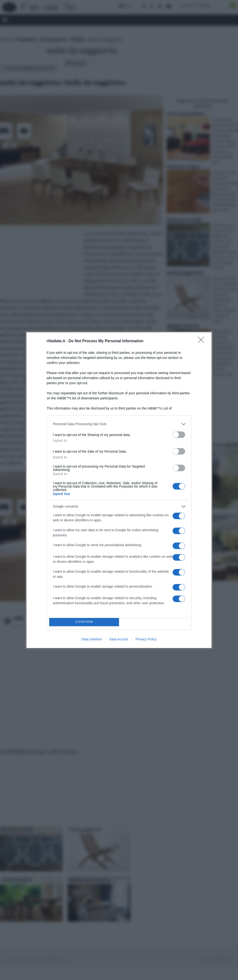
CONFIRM (84, 622)
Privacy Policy (146, 639)
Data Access (119, 639)
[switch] (179, 435)
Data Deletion (92, 639)
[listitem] (119, 424)
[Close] (203, 341)
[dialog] (119, 490)
